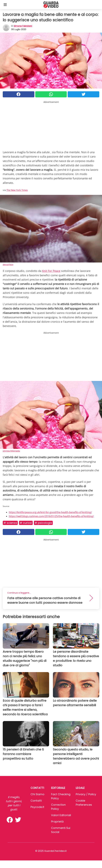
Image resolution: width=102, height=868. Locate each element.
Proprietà (57, 822)
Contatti (36, 801)
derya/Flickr (8, 264)
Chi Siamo (37, 794)
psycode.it (37, 807)
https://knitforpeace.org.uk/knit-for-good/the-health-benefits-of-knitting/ (50, 512)
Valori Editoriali (61, 815)
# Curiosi (26, 523)
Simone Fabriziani (23, 26)
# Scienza (10, 523)
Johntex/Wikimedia (11, 451)
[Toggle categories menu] (5, 5)
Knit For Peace (51, 271)
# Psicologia (43, 523)
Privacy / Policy (86, 794)
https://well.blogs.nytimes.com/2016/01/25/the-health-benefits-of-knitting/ (51, 516)
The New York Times (17, 190)
